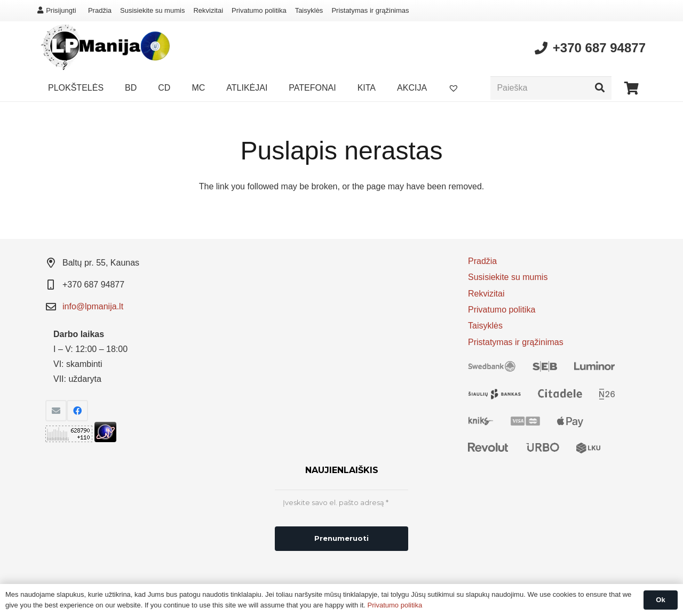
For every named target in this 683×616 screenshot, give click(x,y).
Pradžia (100, 10)
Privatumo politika (259, 10)
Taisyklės (309, 10)
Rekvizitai (208, 10)
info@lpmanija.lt (93, 306)
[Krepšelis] (632, 88)
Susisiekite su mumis (152, 10)
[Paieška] (551, 88)
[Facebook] (77, 411)
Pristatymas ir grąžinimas (370, 10)
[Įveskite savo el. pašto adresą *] (341, 503)
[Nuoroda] (104, 48)
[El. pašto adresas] (56, 411)
